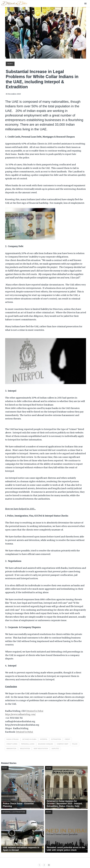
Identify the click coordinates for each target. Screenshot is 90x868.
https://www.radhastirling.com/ (22, 714)
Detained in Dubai (36, 711)
